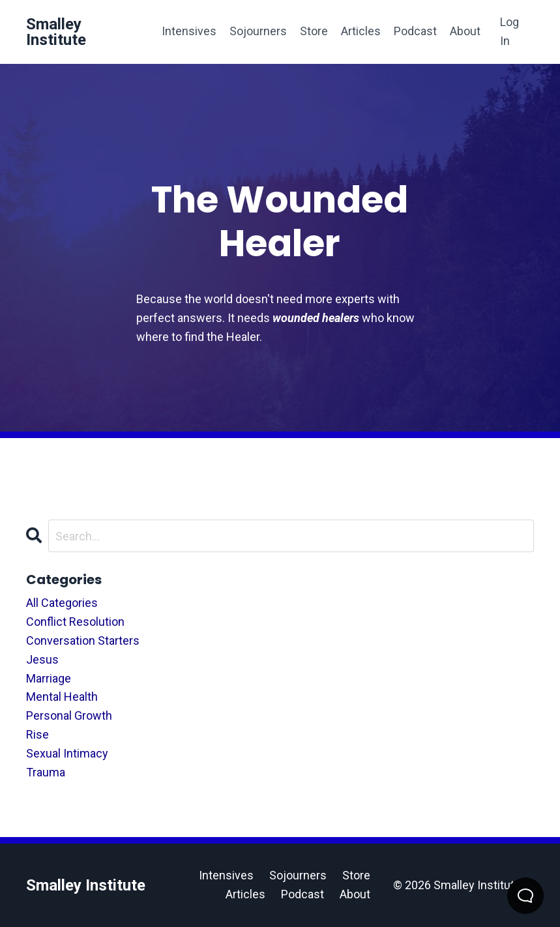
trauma (46, 772)
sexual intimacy (67, 753)
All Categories (62, 603)
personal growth (69, 715)
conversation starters (83, 640)
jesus (42, 659)
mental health (62, 697)
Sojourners (258, 31)
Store (314, 31)
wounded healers (316, 318)
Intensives (189, 31)
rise (37, 734)
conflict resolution (75, 622)
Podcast (415, 31)
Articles (361, 31)
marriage (49, 678)
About (465, 31)
